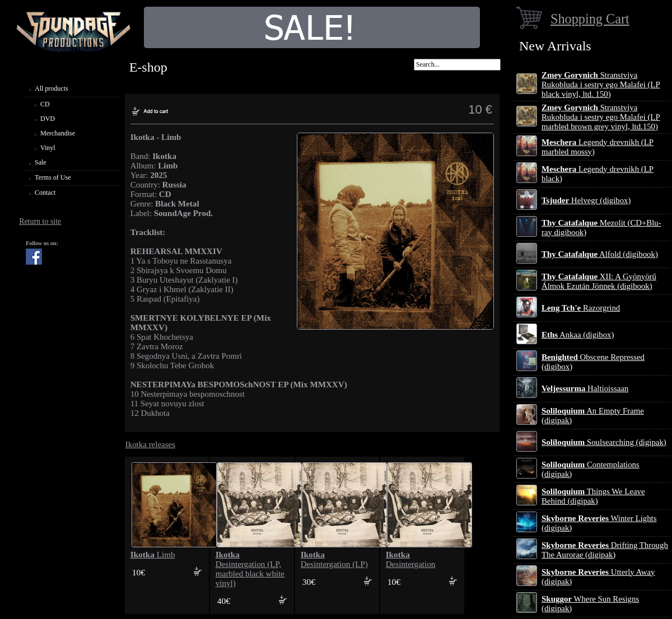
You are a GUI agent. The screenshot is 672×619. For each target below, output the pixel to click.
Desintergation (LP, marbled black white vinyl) (250, 569)
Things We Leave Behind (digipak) (593, 496)
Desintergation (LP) (334, 559)
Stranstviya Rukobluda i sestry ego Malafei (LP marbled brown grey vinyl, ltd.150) (601, 117)
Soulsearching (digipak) (604, 442)
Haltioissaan (585, 388)
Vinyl (48, 148)
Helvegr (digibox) (586, 200)
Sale (41, 162)
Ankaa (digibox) (578, 335)
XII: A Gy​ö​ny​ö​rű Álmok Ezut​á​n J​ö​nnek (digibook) (599, 281)
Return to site (40, 221)
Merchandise (58, 133)
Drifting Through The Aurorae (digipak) (605, 550)
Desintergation (411, 559)
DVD (48, 119)
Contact (45, 193)
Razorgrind (581, 308)
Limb (153, 555)
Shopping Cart (590, 19)
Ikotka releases (150, 444)
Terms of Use (53, 177)
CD (45, 104)
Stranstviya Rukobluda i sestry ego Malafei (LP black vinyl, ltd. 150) (601, 85)
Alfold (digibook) (600, 254)
